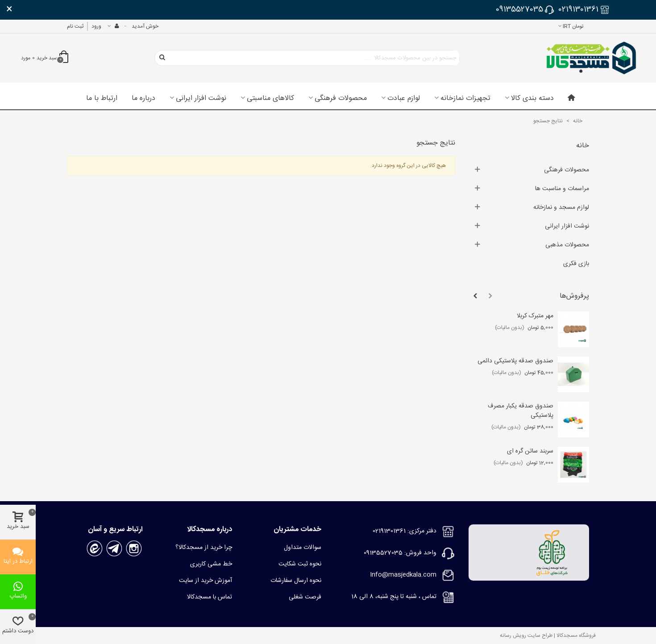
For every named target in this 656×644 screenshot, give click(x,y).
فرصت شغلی (305, 597)
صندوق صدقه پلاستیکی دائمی (515, 361)
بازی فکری (576, 264)
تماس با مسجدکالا (210, 597)
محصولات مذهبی (567, 245)
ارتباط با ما (102, 99)
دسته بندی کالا (532, 99)
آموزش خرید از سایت (206, 581)
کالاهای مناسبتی (270, 99)
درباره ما (143, 99)
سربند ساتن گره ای (530, 451)
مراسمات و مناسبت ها (562, 189)
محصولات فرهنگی (341, 99)
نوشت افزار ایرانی (201, 99)
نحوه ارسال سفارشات (296, 581)
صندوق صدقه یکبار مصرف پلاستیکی (521, 411)
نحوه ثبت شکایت (300, 564)
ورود (96, 26)
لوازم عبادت (404, 99)
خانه (583, 146)
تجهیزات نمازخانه (465, 99)
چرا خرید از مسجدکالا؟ (204, 548)
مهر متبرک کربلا (535, 316)
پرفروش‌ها (574, 296)
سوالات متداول (303, 548)
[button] (490, 296)
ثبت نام (75, 26)
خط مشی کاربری (211, 564)
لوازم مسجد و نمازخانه (561, 208)
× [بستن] (9, 10)
